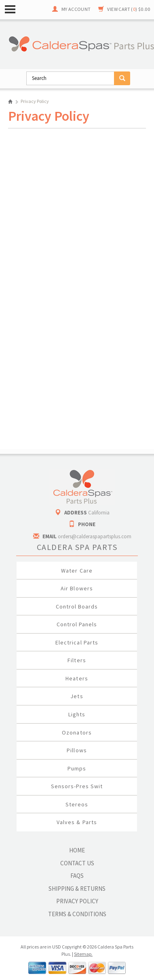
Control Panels (77, 624)
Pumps (77, 768)
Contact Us (77, 863)
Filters (77, 660)
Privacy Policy (77, 901)
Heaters (77, 678)
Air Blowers (77, 588)
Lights (77, 714)
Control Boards (77, 606)
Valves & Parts (77, 822)
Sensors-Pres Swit (77, 786)
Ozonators (77, 732)
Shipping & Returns (77, 889)
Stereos (77, 804)
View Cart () (129, 9)
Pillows (77, 750)
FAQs (77, 876)
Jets (77, 696)
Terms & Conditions (77, 914)
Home (10, 102)
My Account (76, 9)
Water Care (77, 571)
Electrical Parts (77, 642)
